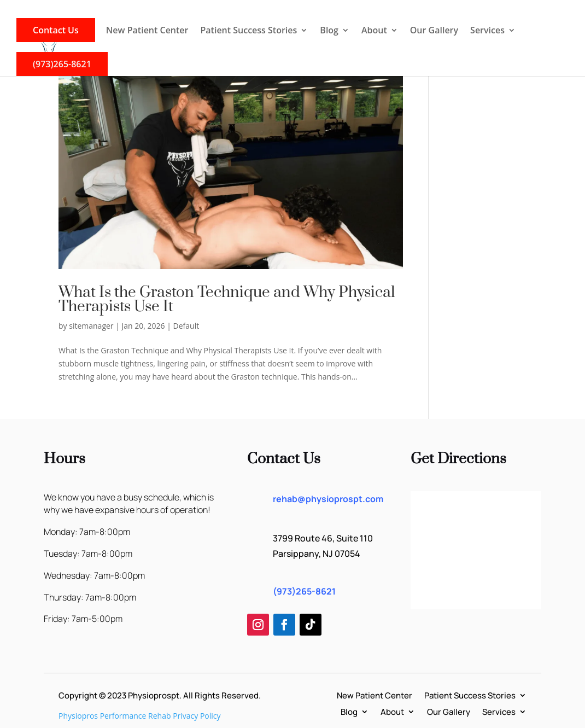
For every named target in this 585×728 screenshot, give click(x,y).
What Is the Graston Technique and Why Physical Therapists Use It (227, 299)
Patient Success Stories (248, 31)
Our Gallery (434, 31)
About (374, 31)
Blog (329, 31)
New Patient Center (147, 31)
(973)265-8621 (62, 64)
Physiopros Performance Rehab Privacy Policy (140, 716)
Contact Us (56, 30)
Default (186, 326)
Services (487, 31)
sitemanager (91, 326)
